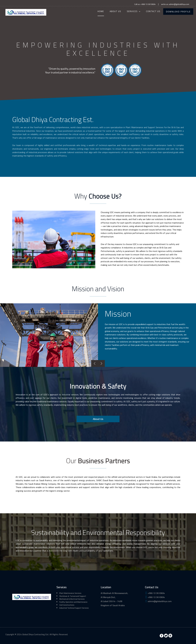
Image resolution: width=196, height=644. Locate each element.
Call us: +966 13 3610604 (145, 4)
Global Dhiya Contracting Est (35, 634)
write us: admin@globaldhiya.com (175, 4)
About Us (115, 11)
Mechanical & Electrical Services (72, 599)
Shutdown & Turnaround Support (73, 596)
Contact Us (153, 11)
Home (101, 11)
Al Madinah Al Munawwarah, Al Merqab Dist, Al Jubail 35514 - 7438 (114, 597)
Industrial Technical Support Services (74, 608)
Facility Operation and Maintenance (73, 602)
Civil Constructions (67, 605)
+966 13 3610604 (155, 593)
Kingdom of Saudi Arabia (113, 605)
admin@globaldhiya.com (158, 601)
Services (132, 11)
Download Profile (178, 12)
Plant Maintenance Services (70, 593)
